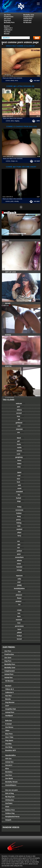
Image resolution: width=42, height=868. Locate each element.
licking (20, 523)
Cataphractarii (28, 17)
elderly (12, 81)
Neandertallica (9, 755)
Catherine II (8, 30)
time (20, 416)
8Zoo (6, 769)
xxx (16, 161)
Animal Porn (28, 19)
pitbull (20, 633)
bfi (21, 420)
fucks (20, 444)
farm (20, 616)
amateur (20, 601)
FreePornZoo (9, 17)
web (20, 485)
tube (20, 526)
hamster (20, 567)
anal (20, 582)
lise (20, 592)
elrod (16, 81)
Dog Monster (9, 702)
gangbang (21, 457)
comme (8, 81)
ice (20, 605)
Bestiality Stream (10, 782)
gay (20, 544)
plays (20, 532)
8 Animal (7, 724)
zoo (20, 432)
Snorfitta (7, 744)
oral (20, 426)
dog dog (26, 8)
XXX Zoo (7, 759)
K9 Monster (27, 22)
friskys (20, 636)
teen (20, 479)
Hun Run (7, 32)
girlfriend (20, 423)
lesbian (20, 513)
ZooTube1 (8, 803)
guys (20, 554)
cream (20, 610)
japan (21, 472)
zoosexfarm (20, 557)
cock (20, 454)
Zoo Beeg (7, 747)
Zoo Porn (7, 15)
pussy (20, 520)
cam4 (20, 488)
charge (13, 161)
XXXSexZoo (8, 800)
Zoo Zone (7, 19)
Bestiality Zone (29, 15)
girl (20, 441)
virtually (16, 201)
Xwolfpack (8, 716)
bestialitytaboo (21, 588)
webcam (20, 403)
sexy (21, 467)
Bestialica (8, 772)
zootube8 (20, 492)
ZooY (6, 706)
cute (21, 476)
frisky (20, 507)
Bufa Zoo (7, 721)
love (20, 623)
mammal (21, 620)
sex (21, 548)
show (20, 564)
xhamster (20, 429)
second (21, 413)
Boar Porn (8, 734)
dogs (20, 501)
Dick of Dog (8, 793)
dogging (17, 121)
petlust (20, 551)
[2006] (20, 585)
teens (21, 460)
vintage (20, 570)
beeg (20, 516)
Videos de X (8, 28)
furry (20, 536)
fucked (21, 498)
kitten (20, 464)
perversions (20, 626)
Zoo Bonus (8, 727)
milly (20, 579)
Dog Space (8, 740)
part (20, 407)
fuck (20, 482)
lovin (21, 629)
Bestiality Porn (9, 22)
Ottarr (6, 730)
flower (20, 598)
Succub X (7, 765)
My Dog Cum (9, 797)
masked (20, 529)
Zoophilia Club (9, 709)
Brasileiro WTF (9, 750)
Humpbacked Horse (11, 817)
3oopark (7, 820)
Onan (6, 807)
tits (21, 495)
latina (12, 121)
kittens (20, 410)
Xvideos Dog (9, 813)
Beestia (7, 34)
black (20, 438)
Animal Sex (27, 21)
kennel (20, 639)
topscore (20, 576)
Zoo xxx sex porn (10, 790)
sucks (20, 448)
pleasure (20, 595)
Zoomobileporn (9, 785)
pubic (12, 201)
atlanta (20, 560)
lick (20, 613)
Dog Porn (7, 21)
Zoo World (8, 778)
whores (20, 451)
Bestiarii (7, 26)
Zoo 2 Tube (8, 737)
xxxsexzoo (21, 510)
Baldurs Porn (9, 810)
